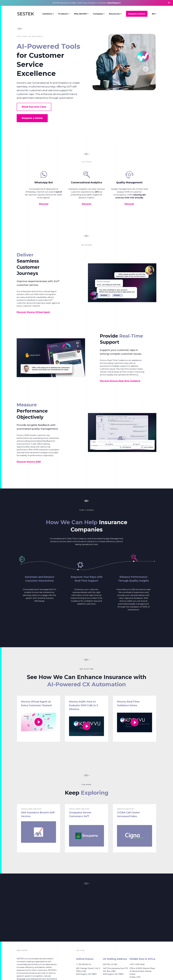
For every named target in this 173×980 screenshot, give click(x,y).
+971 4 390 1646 (137, 964)
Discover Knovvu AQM (29, 462)
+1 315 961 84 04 (84, 964)
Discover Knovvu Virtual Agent (33, 312)
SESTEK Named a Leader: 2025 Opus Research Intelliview (86, 3)
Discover (44, 204)
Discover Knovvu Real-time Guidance (120, 381)
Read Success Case (34, 107)
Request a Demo (137, 14)
